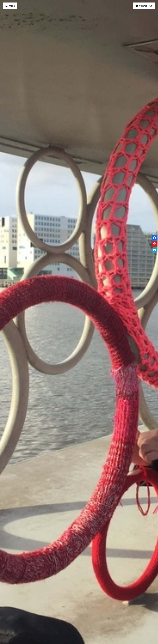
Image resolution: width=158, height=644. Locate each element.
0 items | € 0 (146, 6)
